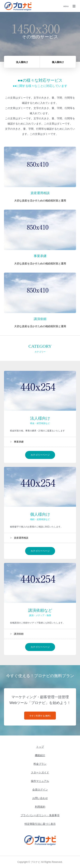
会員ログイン (40, 790)
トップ (40, 747)
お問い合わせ (40, 798)
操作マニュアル (40, 781)
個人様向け (40, 514)
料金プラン (40, 764)
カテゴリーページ (40, 455)
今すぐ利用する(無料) (40, 716)
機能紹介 (40, 755)
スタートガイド (40, 772)
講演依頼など (40, 610)
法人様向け (40, 418)
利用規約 (40, 807)
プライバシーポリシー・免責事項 (40, 815)
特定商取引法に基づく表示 (40, 824)
